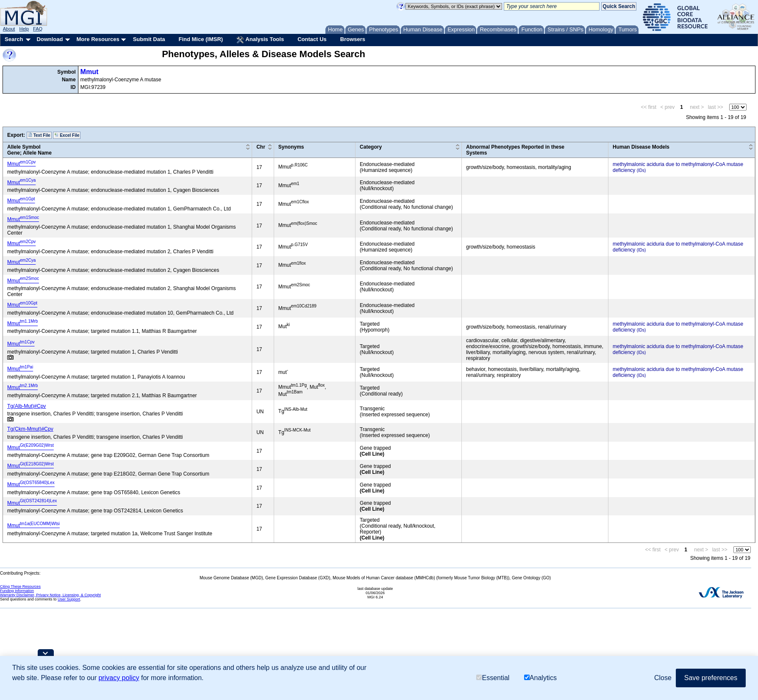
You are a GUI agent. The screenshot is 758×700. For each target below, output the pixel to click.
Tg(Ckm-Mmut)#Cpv (30, 429)
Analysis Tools (260, 40)
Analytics (540, 678)
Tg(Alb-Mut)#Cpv (26, 406)
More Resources (98, 39)
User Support (69, 599)
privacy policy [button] (119, 678)
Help (24, 29)
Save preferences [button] (711, 678)
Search (14, 39)
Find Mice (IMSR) (201, 39)
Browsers (353, 39)
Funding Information (17, 591)
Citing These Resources (20, 587)
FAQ (38, 29)
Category (371, 147)
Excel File (67, 135)
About (9, 29)
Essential (493, 678)
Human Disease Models (641, 147)
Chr (261, 147)
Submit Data (149, 39)
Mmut (90, 72)
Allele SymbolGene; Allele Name (29, 150)
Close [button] (663, 678)
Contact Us (312, 39)
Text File (39, 135)
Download (50, 39)
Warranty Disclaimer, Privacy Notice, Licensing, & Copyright (50, 595)
